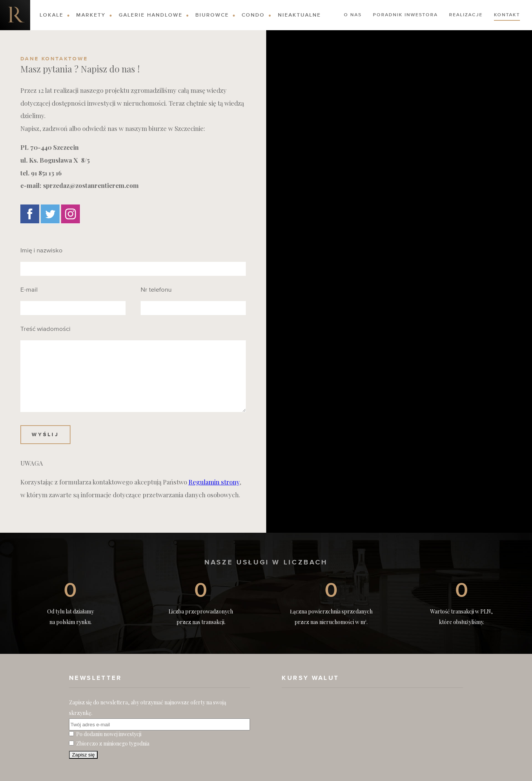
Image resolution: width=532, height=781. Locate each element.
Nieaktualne (299, 15)
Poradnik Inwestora (405, 15)
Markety (91, 15)
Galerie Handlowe (151, 15)
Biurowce (212, 15)
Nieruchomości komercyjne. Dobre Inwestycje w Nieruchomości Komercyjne (15, 15)
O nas (353, 15)
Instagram (71, 214)
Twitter (50, 214)
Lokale (51, 15)
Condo (253, 15)
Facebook (30, 214)
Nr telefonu (156, 290)
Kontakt (507, 15)
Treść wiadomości (45, 329)
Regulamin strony (214, 482)
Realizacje (466, 15)
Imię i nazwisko (41, 251)
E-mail (29, 290)
